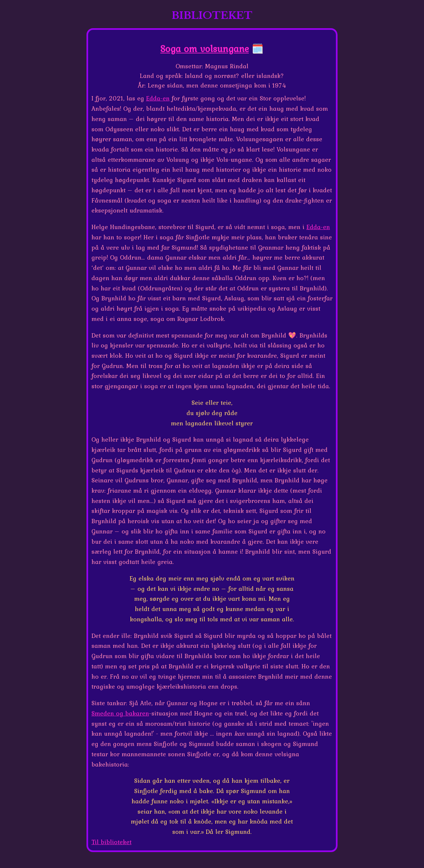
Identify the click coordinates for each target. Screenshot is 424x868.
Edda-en (158, 98)
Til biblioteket (111, 842)
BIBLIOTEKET (212, 15)
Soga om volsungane (205, 49)
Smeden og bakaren (120, 713)
